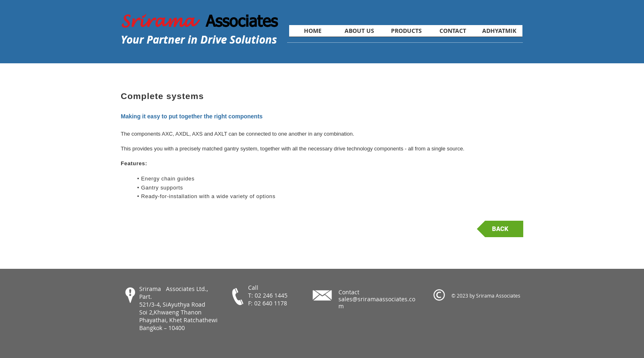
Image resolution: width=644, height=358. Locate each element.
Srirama (163, 21)
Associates (242, 21)
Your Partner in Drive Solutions (199, 39)
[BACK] (500, 229)
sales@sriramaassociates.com (377, 303)
